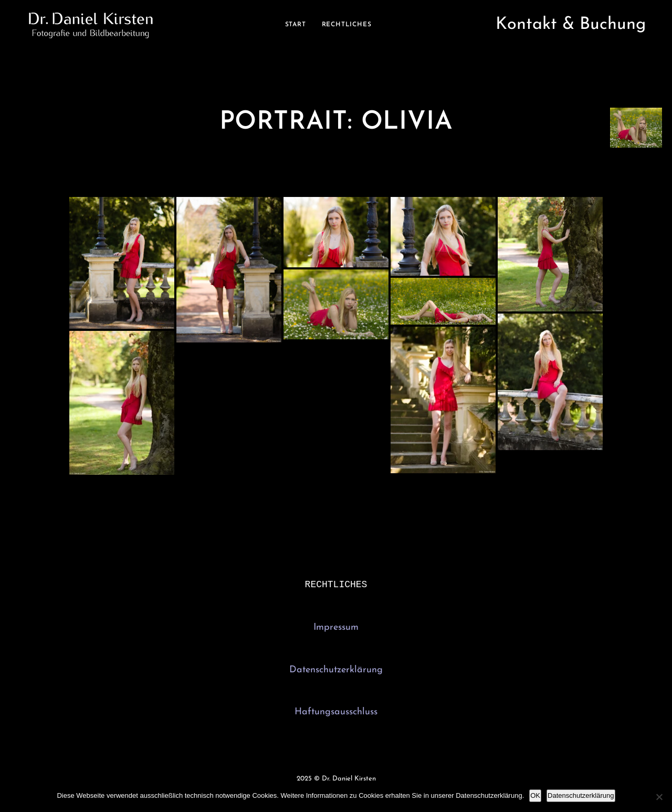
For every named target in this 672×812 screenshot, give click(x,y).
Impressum (336, 628)
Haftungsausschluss (336, 713)
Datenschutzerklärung (336, 671)
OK (535, 795)
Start (296, 25)
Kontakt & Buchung (571, 25)
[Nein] (659, 797)
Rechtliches (347, 25)
